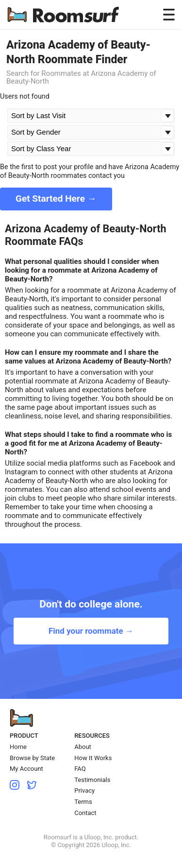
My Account (26, 769)
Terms (83, 802)
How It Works (93, 758)
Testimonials (92, 780)
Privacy (84, 790)
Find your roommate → (91, 631)
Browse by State (32, 758)
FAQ (80, 769)
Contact (85, 813)
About (83, 747)
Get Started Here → (56, 199)
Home (18, 747)
